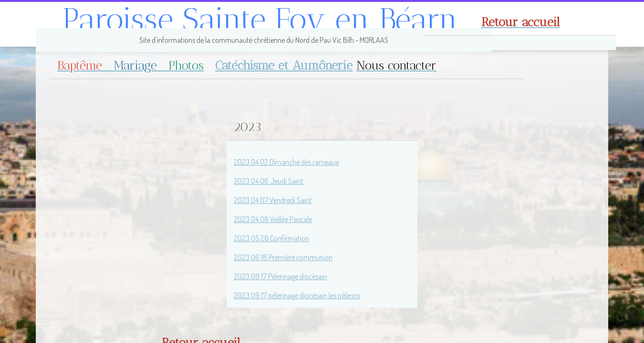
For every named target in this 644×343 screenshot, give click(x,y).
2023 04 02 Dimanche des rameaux (286, 162)
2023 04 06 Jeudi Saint (269, 181)
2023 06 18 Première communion (283, 257)
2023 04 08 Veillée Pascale (273, 219)
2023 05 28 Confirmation (271, 238)
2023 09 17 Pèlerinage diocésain (280, 276)
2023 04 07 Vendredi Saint (273, 200)
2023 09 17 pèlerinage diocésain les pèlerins (297, 295)
